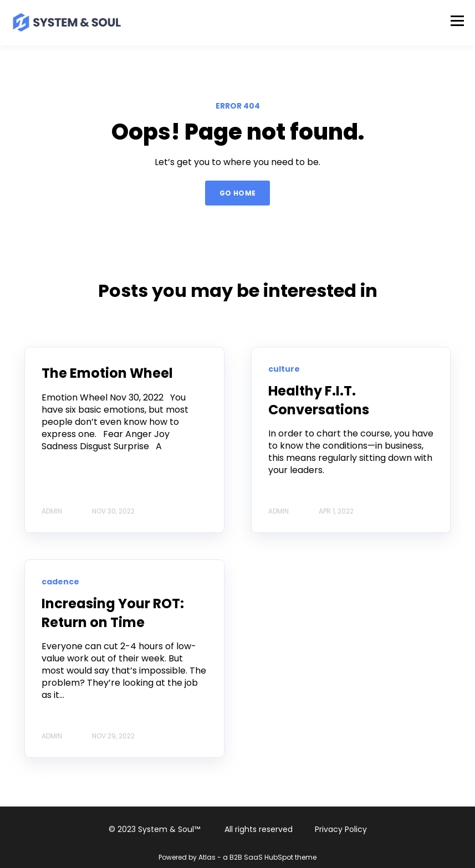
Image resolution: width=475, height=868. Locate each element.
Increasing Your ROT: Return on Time (113, 613)
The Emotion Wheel (107, 373)
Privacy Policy (341, 829)
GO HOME (238, 193)
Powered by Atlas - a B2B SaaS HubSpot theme (237, 857)
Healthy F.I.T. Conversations (319, 400)
